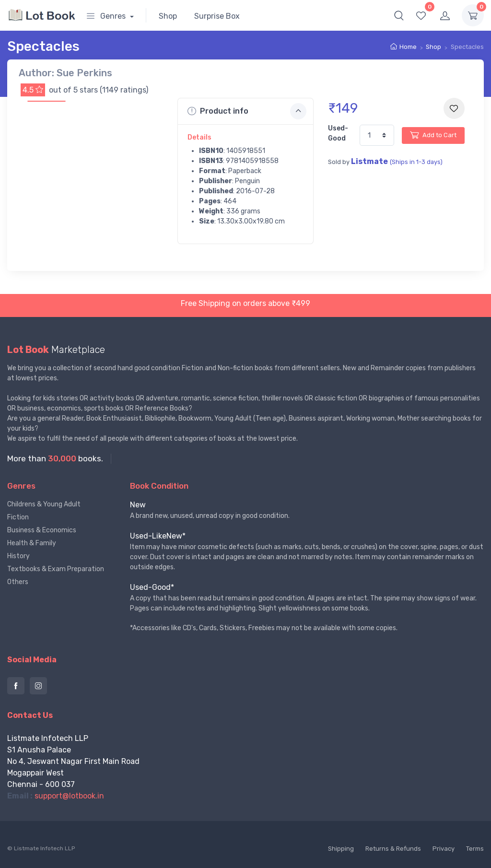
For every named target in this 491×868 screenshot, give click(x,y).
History (18, 556)
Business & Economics (42, 530)
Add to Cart (433, 135)
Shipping (341, 849)
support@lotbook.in (69, 796)
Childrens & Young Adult (44, 504)
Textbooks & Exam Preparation (56, 569)
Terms (475, 849)
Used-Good (338, 133)
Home (408, 47)
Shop (168, 16)
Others (18, 582)
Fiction (18, 517)
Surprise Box (217, 16)
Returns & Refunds (393, 849)
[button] (399, 15)
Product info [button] (247, 111)
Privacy (444, 849)
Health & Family (32, 543)
